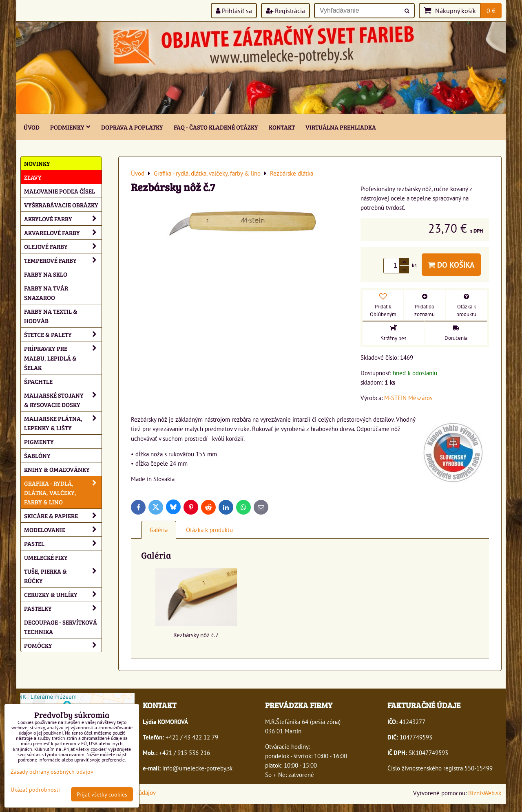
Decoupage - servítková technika (61, 627)
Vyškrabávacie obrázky (61, 205)
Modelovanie (63, 529)
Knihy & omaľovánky (57, 469)
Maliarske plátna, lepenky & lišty (63, 423)
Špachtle (38, 381)
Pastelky (63, 608)
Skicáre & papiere (63, 516)
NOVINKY (37, 163)
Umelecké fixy (46, 557)
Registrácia (285, 11)
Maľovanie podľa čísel (60, 191)
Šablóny (37, 455)
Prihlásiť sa (234, 11)
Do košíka (451, 265)
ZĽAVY (33, 177)
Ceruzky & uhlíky (63, 594)
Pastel (63, 543)
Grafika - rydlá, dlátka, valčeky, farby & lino (63, 492)
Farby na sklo (46, 274)
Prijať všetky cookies (102, 794)
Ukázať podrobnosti (35, 790)
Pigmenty (39, 441)
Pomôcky (63, 645)
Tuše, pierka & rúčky (63, 576)
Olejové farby (63, 246)
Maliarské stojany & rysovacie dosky (63, 400)
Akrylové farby (63, 219)
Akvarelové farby (63, 232)
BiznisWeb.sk (485, 793)
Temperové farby (63, 260)
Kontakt (282, 127)
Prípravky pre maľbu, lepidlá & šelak (63, 358)
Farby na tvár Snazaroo (46, 293)
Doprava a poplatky (132, 127)
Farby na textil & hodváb (51, 316)
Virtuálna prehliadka (341, 127)
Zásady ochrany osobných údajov (52, 771)
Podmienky (70, 127)
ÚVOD (32, 127)
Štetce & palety (63, 334)
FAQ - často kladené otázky (216, 127)
